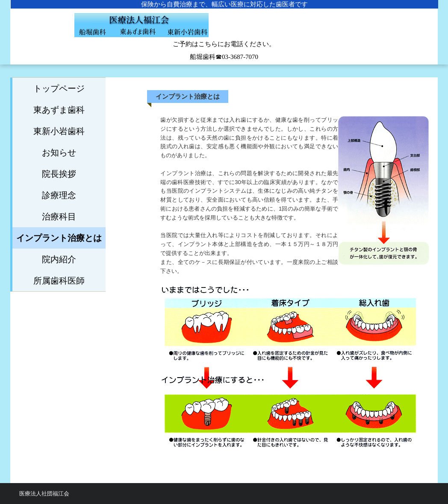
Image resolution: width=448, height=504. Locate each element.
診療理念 (59, 195)
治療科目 (59, 217)
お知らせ (59, 152)
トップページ (59, 88)
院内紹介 (59, 259)
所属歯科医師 (59, 281)
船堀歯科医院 (224, 30)
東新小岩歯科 (59, 131)
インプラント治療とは (59, 238)
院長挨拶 (59, 174)
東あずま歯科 (59, 110)
